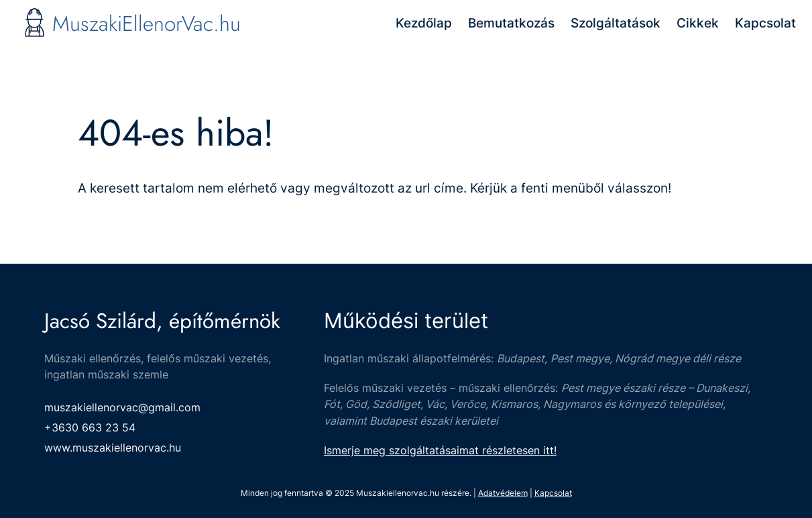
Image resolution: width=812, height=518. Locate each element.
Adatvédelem (503, 493)
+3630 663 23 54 (90, 427)
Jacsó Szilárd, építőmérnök (162, 321)
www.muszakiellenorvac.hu (113, 448)
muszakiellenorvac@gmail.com (122, 407)
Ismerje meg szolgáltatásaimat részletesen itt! (440, 450)
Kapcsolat (553, 493)
